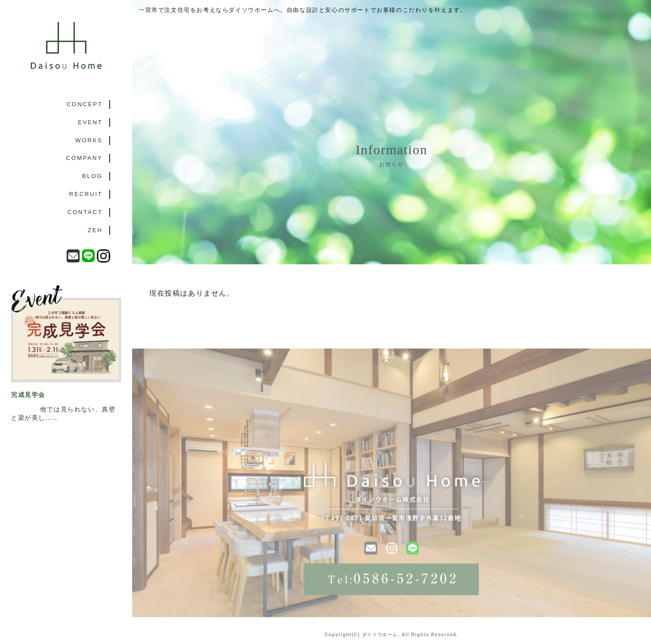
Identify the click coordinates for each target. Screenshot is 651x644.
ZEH (95, 230)
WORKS (89, 140)
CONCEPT (85, 104)
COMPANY (84, 158)
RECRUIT (86, 194)
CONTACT (85, 212)
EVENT (90, 122)
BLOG (92, 176)
